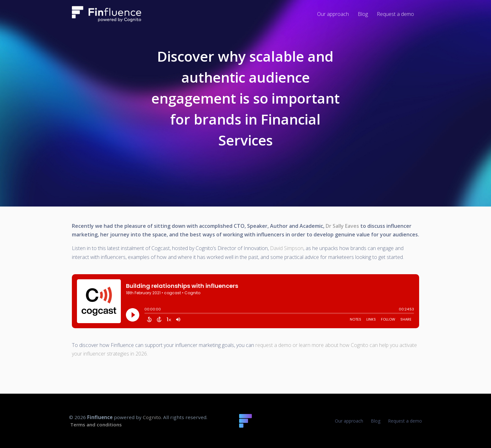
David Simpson (287, 248)
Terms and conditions (96, 424)
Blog (376, 421)
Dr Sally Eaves (342, 226)
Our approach (349, 421)
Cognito (152, 417)
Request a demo (405, 421)
